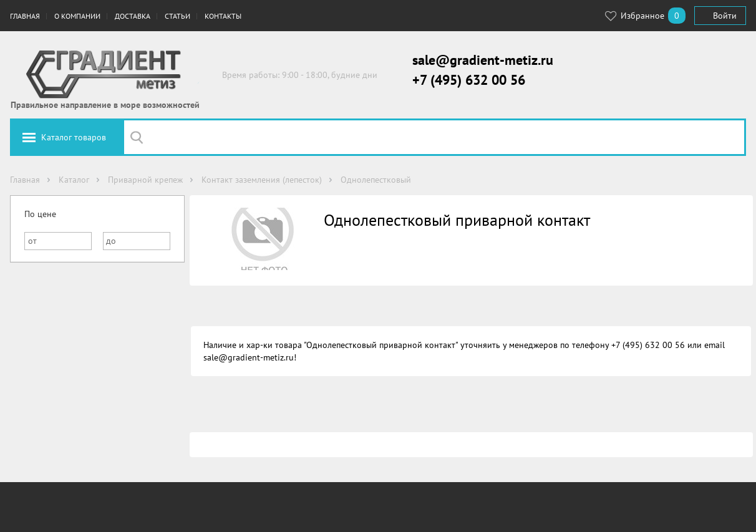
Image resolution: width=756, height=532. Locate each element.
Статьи (177, 16)
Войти (725, 16)
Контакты (223, 16)
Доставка (133, 16)
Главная (25, 16)
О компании (77, 16)
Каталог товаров (74, 137)
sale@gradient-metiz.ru (483, 60)
